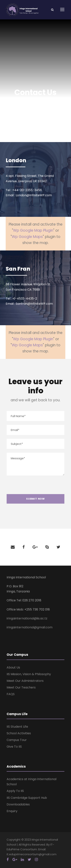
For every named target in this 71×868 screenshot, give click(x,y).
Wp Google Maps (27, 237)
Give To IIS (14, 747)
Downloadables (18, 804)
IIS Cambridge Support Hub (27, 798)
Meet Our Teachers (21, 687)
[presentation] (34, 487)
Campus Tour (17, 740)
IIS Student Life (17, 727)
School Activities (19, 733)
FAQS (11, 694)
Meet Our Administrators (25, 681)
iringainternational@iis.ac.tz (27, 618)
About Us (13, 667)
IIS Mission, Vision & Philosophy (29, 674)
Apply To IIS (15, 791)
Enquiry (12, 811)
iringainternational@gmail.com (30, 627)
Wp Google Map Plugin (33, 230)
